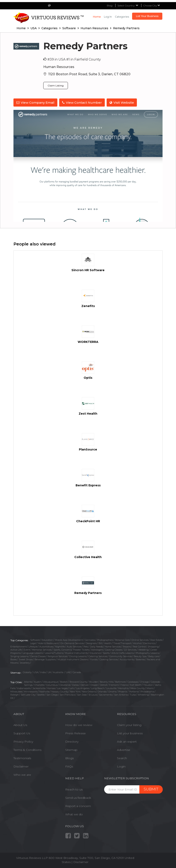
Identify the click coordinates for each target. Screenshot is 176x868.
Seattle (41, 695)
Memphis (123, 688)
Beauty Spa (140, 656)
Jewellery (25, 663)
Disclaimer (21, 766)
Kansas (51, 688)
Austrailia (58, 672)
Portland (134, 691)
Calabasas (133, 682)
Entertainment (19, 646)
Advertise (124, 750)
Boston (64, 682)
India (43, 672)
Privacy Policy (23, 741)
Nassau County (60, 691)
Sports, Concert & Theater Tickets (71, 650)
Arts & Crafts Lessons (123, 653)
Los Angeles (83, 688)
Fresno (124, 685)
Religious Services (57, 656)
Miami (150, 688)
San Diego (52, 695)
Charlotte (39, 685)
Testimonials (22, 758)
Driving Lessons (78, 656)
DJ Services (130, 650)
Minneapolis (31, 691)
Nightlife (60, 646)
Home (97, 17)
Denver (85, 685)
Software (35, 640)
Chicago (144, 682)
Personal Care (122, 640)
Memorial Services (42, 650)
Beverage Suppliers (45, 659)
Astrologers (97, 650)
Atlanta (28, 682)
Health (108, 643)
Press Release (75, 733)
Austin (38, 682)
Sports (106, 653)
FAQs (69, 766)
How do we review (79, 725)
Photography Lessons (147, 653)
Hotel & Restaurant (48, 643)
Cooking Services (109, 659)
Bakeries (140, 659)
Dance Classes (38, 656)
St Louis (93, 695)
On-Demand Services (72, 643)
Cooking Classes (114, 650)
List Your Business (147, 16)
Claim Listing (56, 86)
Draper (94, 685)
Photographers (105, 640)
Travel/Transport (122, 643)
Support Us (22, 733)
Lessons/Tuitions (54, 653)
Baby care (154, 656)
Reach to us (74, 789)
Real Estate (156, 640)
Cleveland (65, 685)
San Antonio (121, 695)
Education (47, 640)
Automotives (46, 646)
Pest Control (139, 646)
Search (122, 758)
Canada (77, 672)
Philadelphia (147, 691)
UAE (68, 672)
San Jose (82, 695)
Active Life (16, 650)
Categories (122, 17)
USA (36, 672)
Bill (100, 643)
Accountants (127, 659)
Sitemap (71, 750)
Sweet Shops (26, 659)
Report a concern (78, 806)
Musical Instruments (76, 653)
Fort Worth (136, 685)
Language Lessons (33, 653)
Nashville (44, 691)
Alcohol (137, 643)
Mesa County (138, 688)
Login (121, 766)
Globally (27, 672)
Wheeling (143, 695)
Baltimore (120, 682)
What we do (74, 814)
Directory (72, 741)
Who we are (22, 775)
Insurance (95, 653)
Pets (86, 646)
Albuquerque (51, 682)
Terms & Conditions (27, 750)
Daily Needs (96, 646)
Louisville (111, 688)
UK (49, 672)
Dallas (75, 685)
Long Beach (98, 688)
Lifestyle (33, 646)
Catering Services (98, 656)
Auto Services (74, 646)
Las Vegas (62, 688)
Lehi (72, 688)
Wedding (143, 650)
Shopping (153, 646)
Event (27, 650)
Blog (110, 5)
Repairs (127, 646)
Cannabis (90, 640)
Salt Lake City (28, 695)
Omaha (112, 691)
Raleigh (15, 695)
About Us (20, 725)
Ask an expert (127, 741)
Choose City (152, 5)
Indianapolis (24, 688)
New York (75, 691)
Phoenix (123, 691)
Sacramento (106, 695)
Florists (94, 659)
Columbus (52, 685)
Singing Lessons (19, 656)
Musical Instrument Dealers (73, 659)
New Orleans (89, 691)
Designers (91, 643)
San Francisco (67, 695)
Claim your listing (129, 725)
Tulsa (133, 695)
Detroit (104, 685)
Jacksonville (39, 688)
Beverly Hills (107, 682)
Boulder (94, 682)
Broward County (78, 682)
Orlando (102, 691)
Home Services (113, 646)
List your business (130, 733)
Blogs (69, 758)
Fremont (114, 685)
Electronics (149, 643)
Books (14, 659)
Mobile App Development (69, 640)
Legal (33, 643)
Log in (108, 17)
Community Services (121, 656)
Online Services (140, 640)
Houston (148, 685)
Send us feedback (78, 798)
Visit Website (122, 103)
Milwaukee (16, 691)
